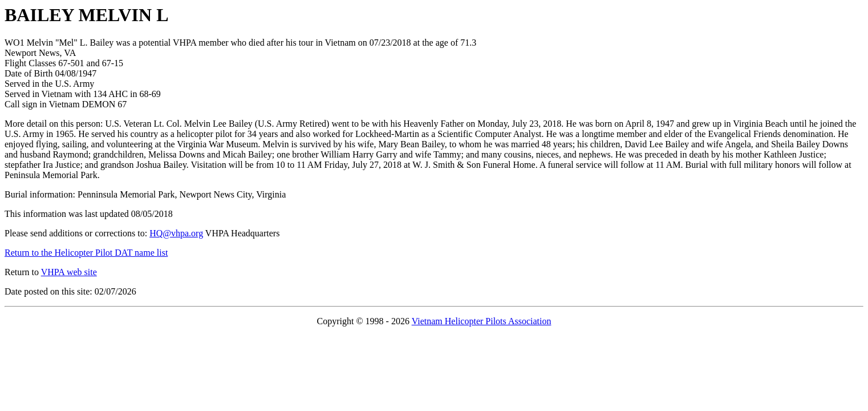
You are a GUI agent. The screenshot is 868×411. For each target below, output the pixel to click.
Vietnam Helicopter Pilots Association (482, 321)
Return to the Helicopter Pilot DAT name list (86, 253)
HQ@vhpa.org (176, 233)
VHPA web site (69, 272)
